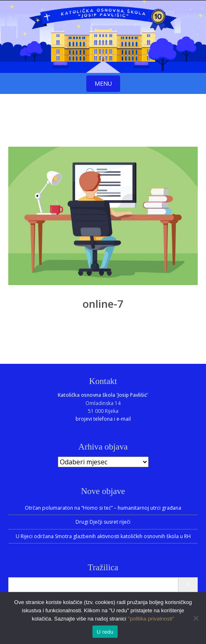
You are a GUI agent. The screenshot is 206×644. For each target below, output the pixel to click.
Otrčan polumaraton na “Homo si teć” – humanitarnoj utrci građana (103, 508)
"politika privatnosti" (151, 619)
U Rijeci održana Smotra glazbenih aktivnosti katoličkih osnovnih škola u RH (103, 536)
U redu (105, 632)
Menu (103, 83)
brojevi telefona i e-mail (103, 419)
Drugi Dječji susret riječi (103, 522)
